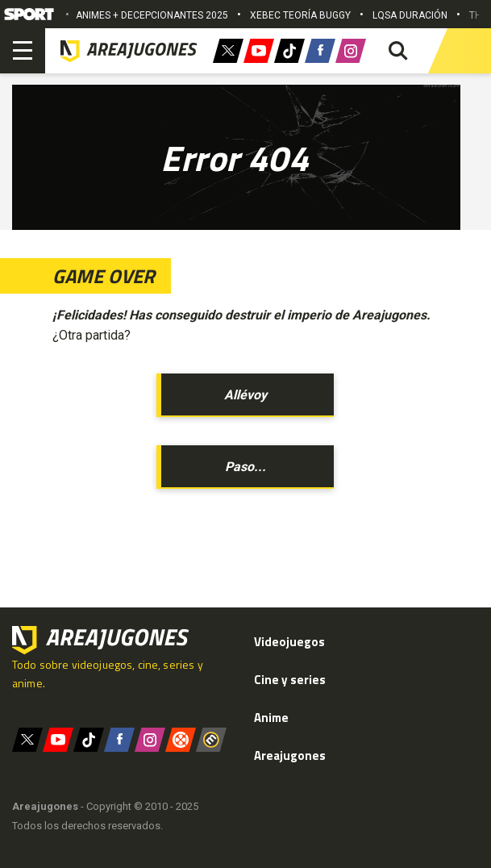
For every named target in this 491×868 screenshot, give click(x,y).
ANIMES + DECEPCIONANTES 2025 (152, 15)
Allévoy (246, 395)
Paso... (246, 467)
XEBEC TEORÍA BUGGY (300, 15)
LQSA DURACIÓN (410, 15)
